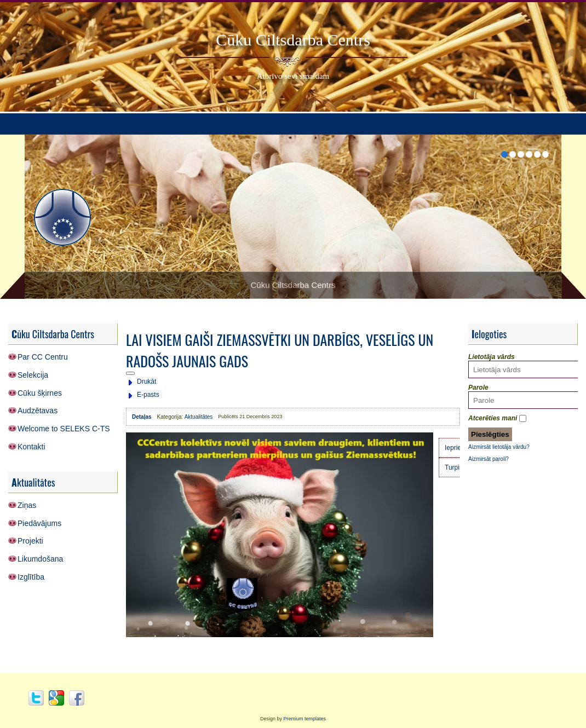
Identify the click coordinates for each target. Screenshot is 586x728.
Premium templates (305, 719)
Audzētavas (38, 411)
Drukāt (146, 382)
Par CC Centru (43, 357)
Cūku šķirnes (40, 393)
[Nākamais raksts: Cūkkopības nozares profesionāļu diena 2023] (457, 467)
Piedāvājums (39, 523)
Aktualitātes (199, 417)
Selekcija (33, 375)
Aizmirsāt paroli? (489, 459)
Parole (478, 388)
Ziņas (27, 505)
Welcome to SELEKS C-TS (64, 429)
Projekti (30, 541)
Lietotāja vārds (492, 357)
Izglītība (31, 577)
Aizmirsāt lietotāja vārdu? (499, 447)
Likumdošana (40, 559)
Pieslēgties (490, 434)
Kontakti (31, 447)
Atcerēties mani (493, 418)
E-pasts (148, 395)
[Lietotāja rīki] (130, 373)
